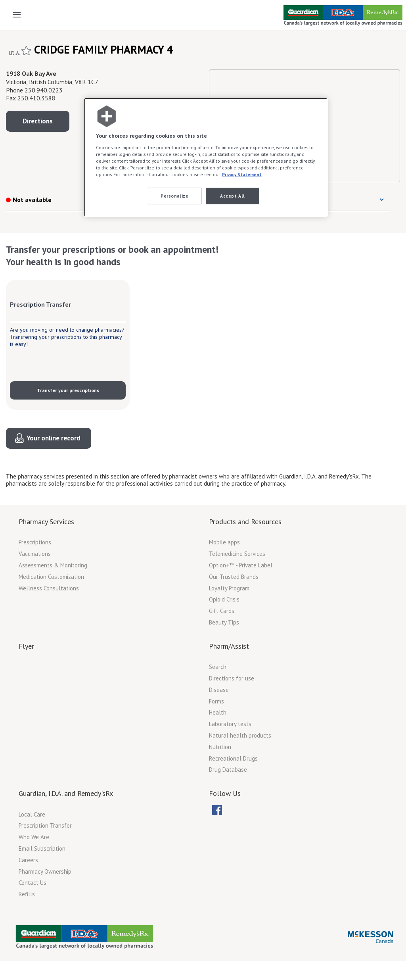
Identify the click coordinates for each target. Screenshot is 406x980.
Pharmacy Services (46, 522)
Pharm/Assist (229, 646)
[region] (206, 157)
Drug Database (228, 770)
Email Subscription (42, 848)
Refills (27, 894)
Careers (28, 860)
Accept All (233, 196)
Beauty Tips (224, 622)
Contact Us (33, 883)
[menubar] (224, 810)
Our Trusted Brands (234, 577)
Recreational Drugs (233, 758)
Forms (216, 701)
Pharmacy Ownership (45, 871)
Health (218, 712)
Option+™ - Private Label (241, 565)
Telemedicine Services (237, 554)
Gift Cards (222, 611)
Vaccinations (35, 554)
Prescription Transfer (45, 825)
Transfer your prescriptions (68, 390)
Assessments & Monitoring (53, 565)
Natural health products (240, 735)
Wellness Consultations (49, 588)
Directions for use (232, 678)
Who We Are (34, 837)
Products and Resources (245, 522)
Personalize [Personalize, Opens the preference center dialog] (174, 196)
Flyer (26, 646)
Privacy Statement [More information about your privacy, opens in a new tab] (242, 174)
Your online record (54, 438)
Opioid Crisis (224, 599)
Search (218, 667)
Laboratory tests (230, 724)
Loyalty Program (229, 588)
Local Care (32, 814)
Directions (38, 121)
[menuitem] (217, 810)
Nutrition (220, 747)
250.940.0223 (44, 90)
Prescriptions (35, 542)
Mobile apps (224, 542)
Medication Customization (51, 577)
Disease (219, 690)
